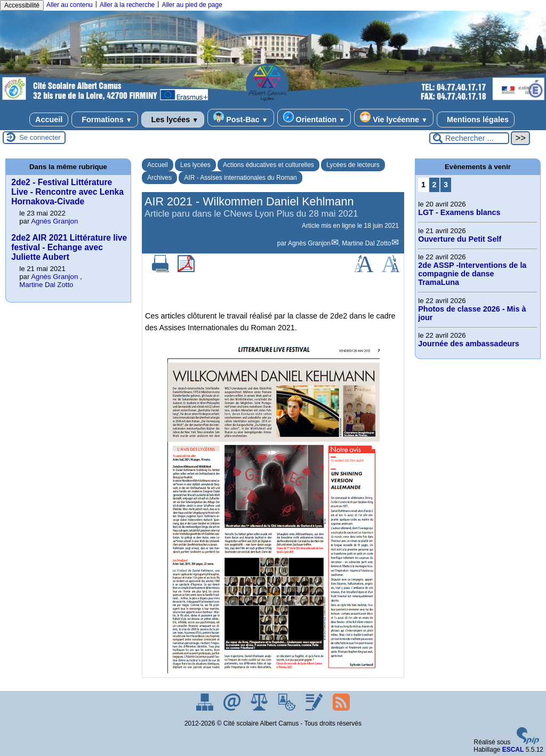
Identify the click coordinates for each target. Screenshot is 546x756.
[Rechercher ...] (469, 138)
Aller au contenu (70, 5)
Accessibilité (22, 5)
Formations (105, 120)
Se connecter (40, 137)
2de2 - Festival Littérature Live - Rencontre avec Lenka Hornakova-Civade (67, 192)
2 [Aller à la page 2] (435, 185)
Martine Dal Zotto (366, 243)
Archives (159, 178)
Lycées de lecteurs (353, 165)
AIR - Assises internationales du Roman (240, 178)
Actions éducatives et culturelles (268, 165)
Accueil (49, 120)
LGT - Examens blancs (459, 212)
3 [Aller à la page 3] (446, 185)
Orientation (314, 118)
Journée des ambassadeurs (469, 344)
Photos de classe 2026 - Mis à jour (472, 313)
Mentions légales (476, 120)
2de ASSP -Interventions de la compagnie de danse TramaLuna (472, 274)
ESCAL (513, 750)
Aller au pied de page (192, 5)
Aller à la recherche (127, 5)
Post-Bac (240, 118)
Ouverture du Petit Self (460, 239)
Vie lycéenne (394, 118)
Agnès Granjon (309, 243)
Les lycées (173, 120)
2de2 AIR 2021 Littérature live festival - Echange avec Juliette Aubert (69, 247)
